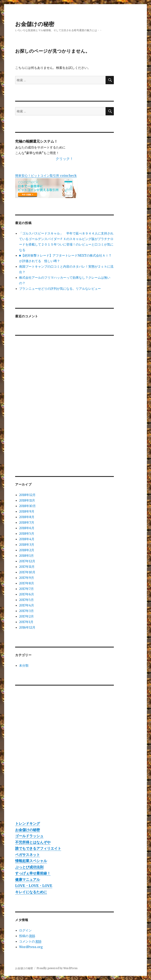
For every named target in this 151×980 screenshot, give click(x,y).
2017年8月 (27, 583)
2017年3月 (26, 611)
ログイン (25, 930)
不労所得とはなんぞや (33, 842)
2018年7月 (27, 522)
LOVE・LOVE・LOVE (34, 886)
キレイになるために (31, 892)
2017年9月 (27, 578)
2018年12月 (27, 495)
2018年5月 (27, 533)
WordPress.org (31, 947)
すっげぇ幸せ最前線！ (33, 873)
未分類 (24, 665)
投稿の (27, 936)
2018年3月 (27, 545)
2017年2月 (26, 616)
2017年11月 (27, 567)
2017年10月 (27, 572)
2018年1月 (26, 556)
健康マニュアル (28, 880)
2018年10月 (27, 506)
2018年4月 (27, 539)
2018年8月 (27, 517)
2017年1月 (26, 622)
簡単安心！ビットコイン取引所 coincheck (46, 176)
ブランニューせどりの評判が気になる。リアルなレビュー (60, 289)
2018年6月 (27, 528)
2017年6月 (27, 594)
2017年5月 (26, 600)
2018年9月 (27, 511)
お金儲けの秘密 (35, 24)
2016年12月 (27, 627)
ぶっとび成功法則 (29, 867)
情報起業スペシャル (31, 861)
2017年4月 (27, 605)
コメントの (30, 941)
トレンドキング (28, 824)
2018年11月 (27, 500)
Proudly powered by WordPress (57, 968)
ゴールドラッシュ (29, 836)
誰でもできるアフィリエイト (38, 848)
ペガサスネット (28, 855)
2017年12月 (27, 561)
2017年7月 (26, 589)
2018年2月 (27, 550)
